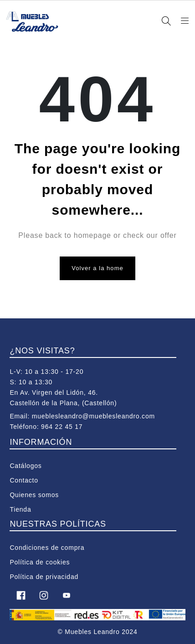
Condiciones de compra (47, 548)
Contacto (24, 480)
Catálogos (26, 466)
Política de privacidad (44, 577)
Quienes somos (34, 495)
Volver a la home (97, 268)
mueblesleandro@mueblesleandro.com (93, 416)
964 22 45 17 (62, 427)
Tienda (20, 509)
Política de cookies (40, 562)
